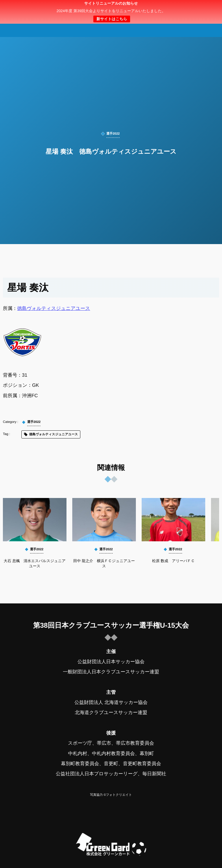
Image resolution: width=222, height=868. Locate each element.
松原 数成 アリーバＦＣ (173, 561)
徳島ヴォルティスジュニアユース (54, 308)
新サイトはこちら (112, 19)
